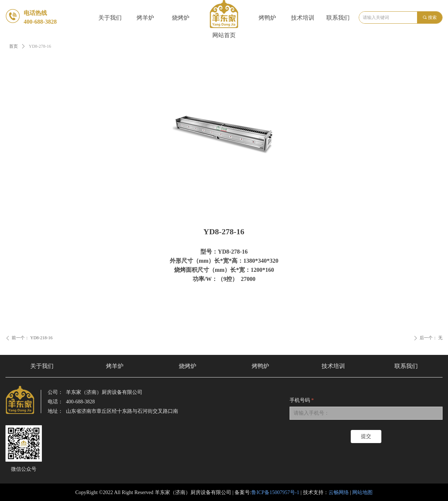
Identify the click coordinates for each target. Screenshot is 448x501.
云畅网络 (339, 492)
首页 (13, 46)
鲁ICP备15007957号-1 (275, 492)
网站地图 (362, 492)
